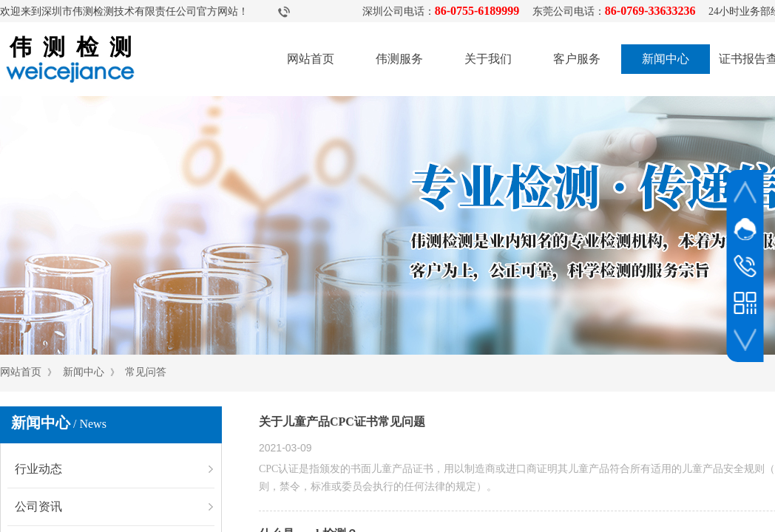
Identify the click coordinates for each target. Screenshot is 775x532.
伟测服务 (399, 59)
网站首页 (311, 59)
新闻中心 (666, 59)
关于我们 (488, 59)
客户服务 (577, 59)
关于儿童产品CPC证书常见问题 (342, 422)
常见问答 (146, 372)
